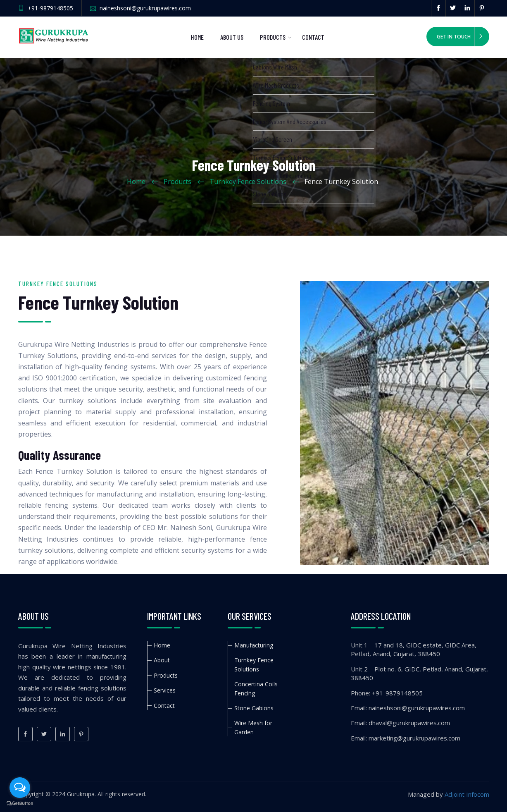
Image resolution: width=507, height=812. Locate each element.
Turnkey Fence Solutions (248, 182)
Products (273, 37)
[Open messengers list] (20, 788)
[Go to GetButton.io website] (20, 804)
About (162, 660)
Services (165, 690)
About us (232, 37)
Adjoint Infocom (467, 794)
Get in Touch (454, 37)
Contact (313, 37)
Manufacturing (254, 645)
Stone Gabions (254, 708)
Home (197, 37)
